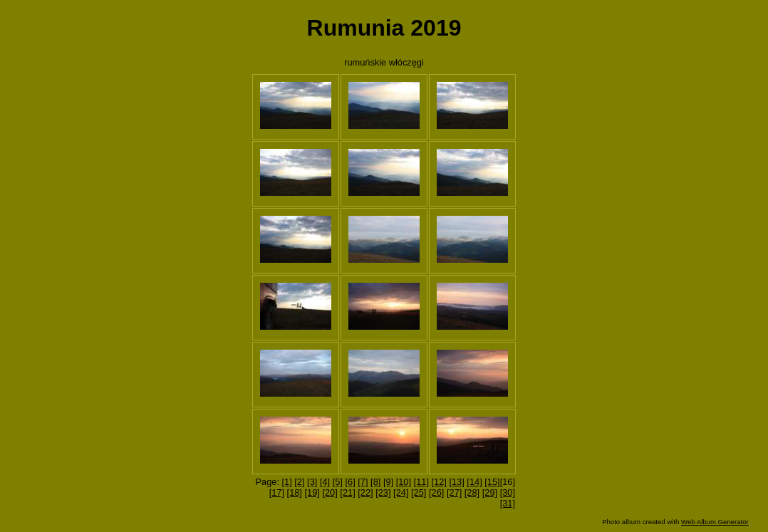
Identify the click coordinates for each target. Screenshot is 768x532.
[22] (365, 492)
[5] (338, 482)
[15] (492, 482)
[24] (401, 492)
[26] (436, 492)
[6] (350, 482)
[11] (421, 482)
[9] (388, 482)
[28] (472, 492)
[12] (439, 482)
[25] (419, 492)
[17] (277, 492)
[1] (287, 482)
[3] (312, 482)
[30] (508, 492)
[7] (363, 482)
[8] (375, 482)
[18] (295, 492)
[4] (325, 482)
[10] (404, 482)
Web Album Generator (715, 522)
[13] (456, 482)
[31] (508, 503)
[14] (474, 482)
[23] (383, 492)
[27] (454, 492)
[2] (299, 482)
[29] (490, 492)
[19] (312, 492)
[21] (347, 492)
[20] (329, 492)
